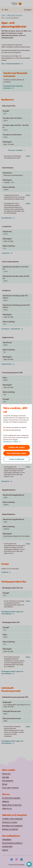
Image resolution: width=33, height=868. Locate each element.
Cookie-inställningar (17, 459)
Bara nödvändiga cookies (17, 453)
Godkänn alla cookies (17, 447)
